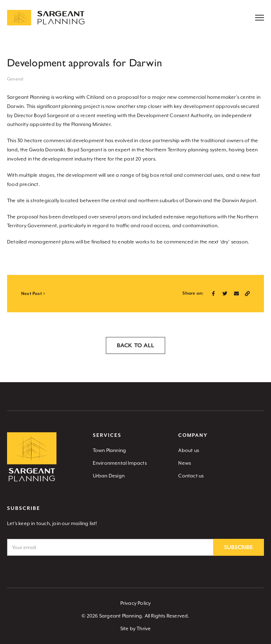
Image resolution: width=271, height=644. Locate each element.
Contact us (191, 476)
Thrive (144, 628)
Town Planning (110, 450)
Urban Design (109, 476)
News (185, 463)
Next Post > (33, 294)
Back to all (135, 345)
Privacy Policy (136, 603)
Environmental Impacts (120, 463)
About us (189, 450)
